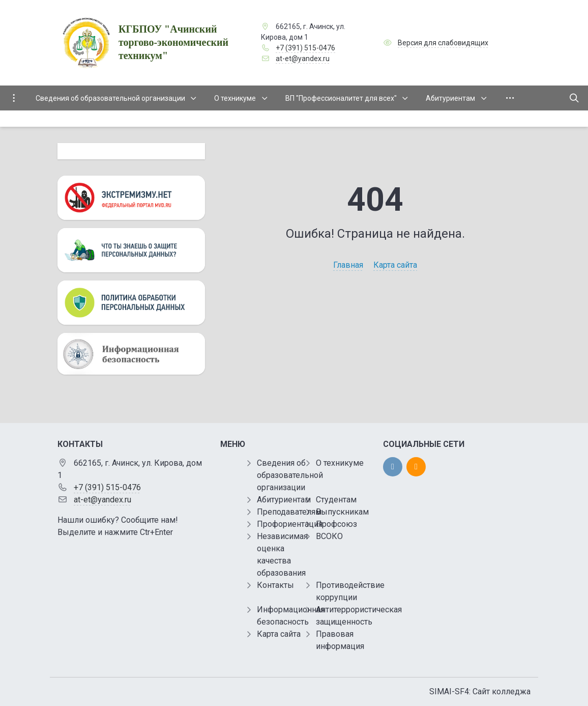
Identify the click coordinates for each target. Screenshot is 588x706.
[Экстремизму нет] (131, 198)
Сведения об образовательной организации (290, 475)
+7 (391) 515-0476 (305, 48)
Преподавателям (289, 512)
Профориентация (290, 524)
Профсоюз (336, 524)
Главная (348, 265)
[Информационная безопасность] (131, 354)
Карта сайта (395, 265)
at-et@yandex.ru (303, 59)
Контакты (275, 585)
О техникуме (340, 463)
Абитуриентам (284, 500)
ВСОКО (329, 536)
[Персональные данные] (131, 250)
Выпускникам (342, 512)
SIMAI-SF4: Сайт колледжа (480, 691)
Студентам (336, 500)
